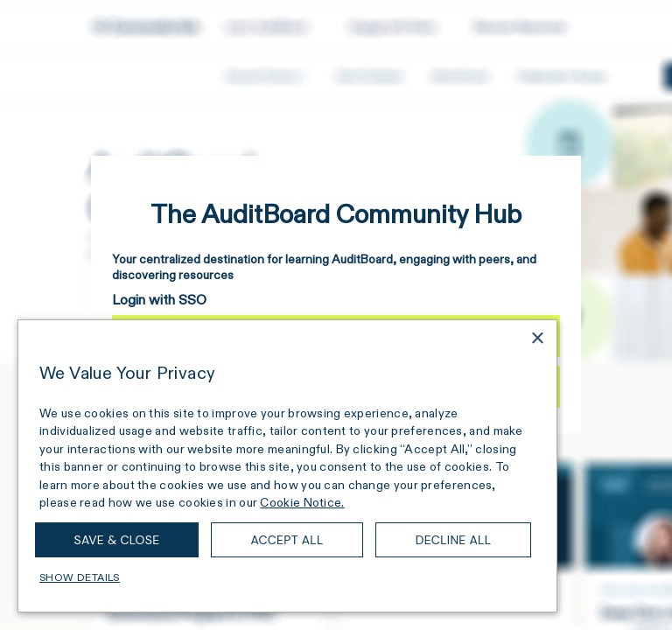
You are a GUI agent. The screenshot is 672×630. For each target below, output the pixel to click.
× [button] (537, 339)
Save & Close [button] (117, 540)
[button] (287, 577)
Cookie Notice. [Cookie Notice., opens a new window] (302, 502)
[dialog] (287, 466)
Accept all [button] (287, 540)
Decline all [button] (454, 540)
